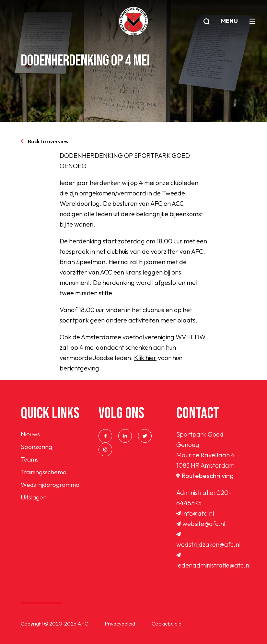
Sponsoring (37, 447)
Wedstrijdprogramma (52, 486)
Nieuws (30, 434)
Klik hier (145, 358)
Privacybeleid (120, 624)
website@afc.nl (201, 524)
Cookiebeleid (167, 624)
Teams (30, 460)
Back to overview (45, 141)
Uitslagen (34, 499)
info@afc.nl (195, 513)
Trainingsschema (45, 473)
